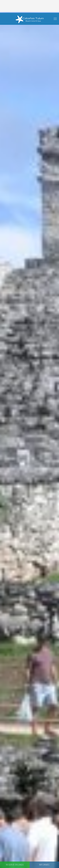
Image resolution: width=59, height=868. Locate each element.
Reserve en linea (15, 865)
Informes (44, 865)
